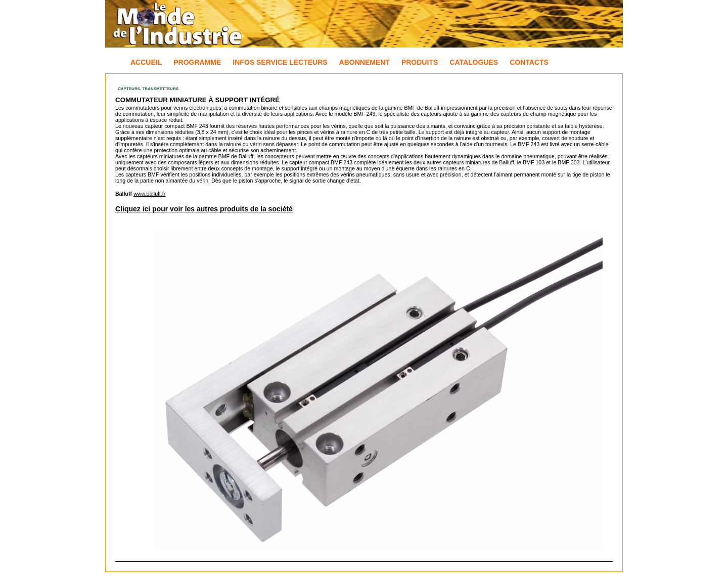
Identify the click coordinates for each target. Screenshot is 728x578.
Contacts (529, 62)
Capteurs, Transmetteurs (148, 89)
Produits (420, 62)
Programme (197, 62)
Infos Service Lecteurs (280, 62)
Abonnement (365, 62)
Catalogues (474, 62)
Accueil (146, 62)
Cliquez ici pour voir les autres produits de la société (204, 209)
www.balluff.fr (149, 194)
